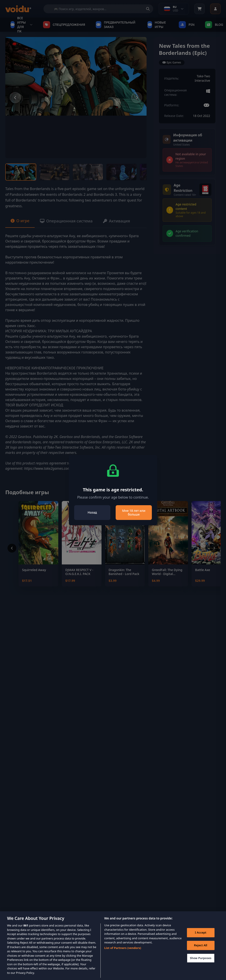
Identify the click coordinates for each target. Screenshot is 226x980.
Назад (92, 512)
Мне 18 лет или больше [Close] (134, 513)
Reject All (201, 950)
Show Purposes (201, 963)
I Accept (201, 937)
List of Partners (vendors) (123, 953)
